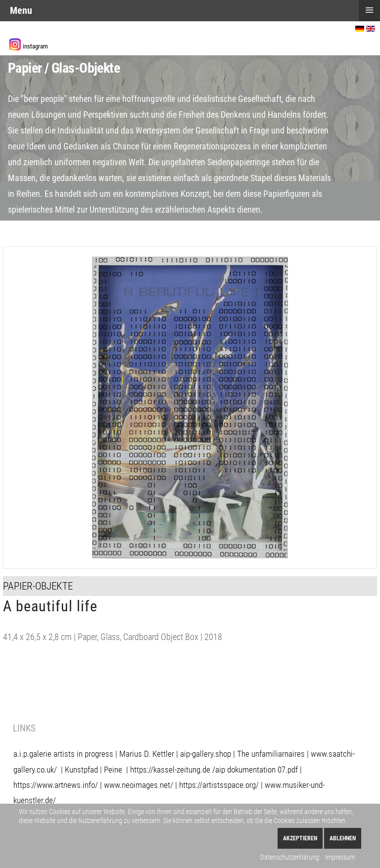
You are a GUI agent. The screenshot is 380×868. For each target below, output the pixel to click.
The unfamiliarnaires (271, 754)
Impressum (340, 857)
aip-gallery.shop (206, 754)
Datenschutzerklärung (290, 857)
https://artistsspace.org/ (219, 785)
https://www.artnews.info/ (56, 785)
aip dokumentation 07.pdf (257, 770)
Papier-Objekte (38, 586)
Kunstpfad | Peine (94, 770)
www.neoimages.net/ (139, 785)
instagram (35, 46)
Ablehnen (343, 838)
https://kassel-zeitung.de (170, 770)
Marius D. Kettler (147, 754)
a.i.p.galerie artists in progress (63, 754)
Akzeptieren (300, 838)
